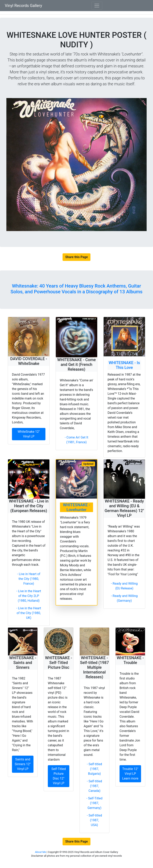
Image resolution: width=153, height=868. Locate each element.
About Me (41, 852)
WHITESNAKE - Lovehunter (76, 507)
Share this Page (76, 257)
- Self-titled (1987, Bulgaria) (94, 769)
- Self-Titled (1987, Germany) (94, 803)
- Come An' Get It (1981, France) (76, 440)
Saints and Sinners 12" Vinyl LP (23, 764)
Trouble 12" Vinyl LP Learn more (130, 774)
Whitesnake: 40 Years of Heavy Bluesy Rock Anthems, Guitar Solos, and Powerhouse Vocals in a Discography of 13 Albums (76, 289)
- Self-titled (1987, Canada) (94, 786)
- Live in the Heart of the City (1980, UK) (29, 613)
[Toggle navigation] (97, 6)
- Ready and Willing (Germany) (124, 598)
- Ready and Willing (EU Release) (124, 586)
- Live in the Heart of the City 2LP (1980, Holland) (29, 596)
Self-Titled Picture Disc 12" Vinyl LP (59, 776)
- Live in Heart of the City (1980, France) (29, 579)
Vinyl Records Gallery (23, 6)
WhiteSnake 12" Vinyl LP (29, 434)
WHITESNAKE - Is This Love (124, 365)
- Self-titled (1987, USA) (94, 820)
